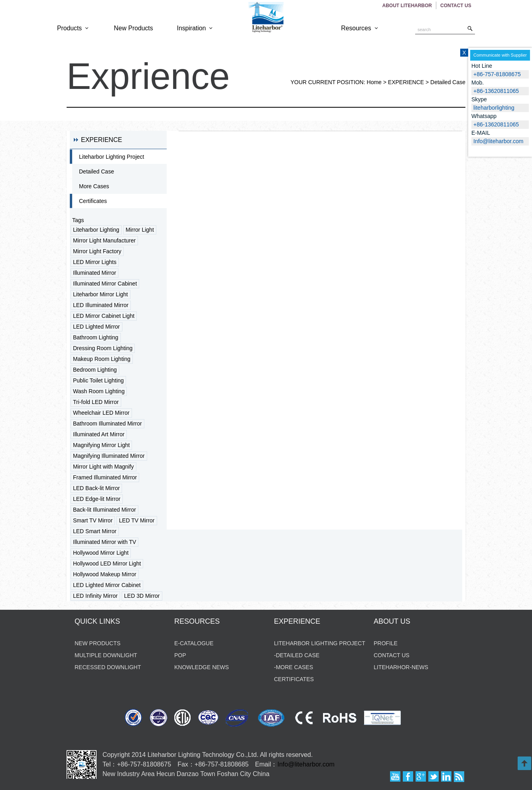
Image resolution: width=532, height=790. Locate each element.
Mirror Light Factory (97, 251)
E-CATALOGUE (194, 643)
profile (386, 643)
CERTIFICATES (294, 679)
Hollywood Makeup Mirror (105, 574)
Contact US (456, 6)
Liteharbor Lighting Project (111, 157)
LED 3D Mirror (142, 596)
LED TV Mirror (137, 520)
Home (374, 82)
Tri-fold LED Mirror (96, 402)
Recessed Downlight (108, 667)
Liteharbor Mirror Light (100, 294)
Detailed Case (448, 82)
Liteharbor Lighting (96, 230)
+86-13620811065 (496, 124)
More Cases (94, 186)
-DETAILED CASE (297, 655)
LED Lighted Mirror (97, 327)
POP (180, 655)
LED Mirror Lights (95, 262)
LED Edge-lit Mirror (97, 499)
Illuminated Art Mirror (99, 434)
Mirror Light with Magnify (103, 467)
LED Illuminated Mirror (101, 305)
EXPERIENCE (406, 82)
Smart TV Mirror (93, 520)
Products (74, 28)
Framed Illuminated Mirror (105, 477)
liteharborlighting (494, 108)
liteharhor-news (401, 667)
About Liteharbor (407, 6)
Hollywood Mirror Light (101, 553)
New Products (134, 28)
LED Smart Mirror (95, 531)
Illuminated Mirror (95, 273)
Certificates (93, 201)
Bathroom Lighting (96, 337)
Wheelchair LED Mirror (101, 413)
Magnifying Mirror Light (101, 445)
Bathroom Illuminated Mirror (107, 424)
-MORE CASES (294, 667)
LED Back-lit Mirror (96, 488)
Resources (360, 28)
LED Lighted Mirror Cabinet (107, 585)
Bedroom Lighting (95, 370)
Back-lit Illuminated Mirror (104, 510)
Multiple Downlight (106, 655)
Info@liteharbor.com (306, 764)
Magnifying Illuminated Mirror (109, 456)
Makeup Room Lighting (102, 359)
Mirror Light (140, 230)
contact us (392, 655)
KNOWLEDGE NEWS (202, 667)
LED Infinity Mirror (95, 596)
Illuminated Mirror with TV (104, 542)
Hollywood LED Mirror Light (107, 563)
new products (98, 643)
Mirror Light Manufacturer (104, 240)
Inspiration (196, 28)
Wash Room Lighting (99, 391)
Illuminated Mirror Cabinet (105, 284)
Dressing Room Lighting (103, 348)
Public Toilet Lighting (98, 380)
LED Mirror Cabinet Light (104, 316)
